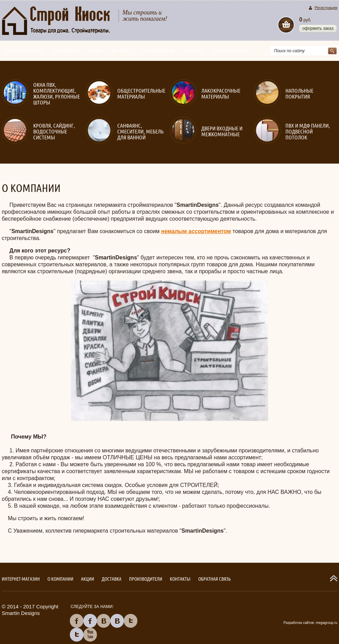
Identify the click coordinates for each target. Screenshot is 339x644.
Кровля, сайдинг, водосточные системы (54, 132)
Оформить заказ (318, 28)
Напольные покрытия (299, 94)
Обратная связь (230, 51)
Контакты (194, 51)
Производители (157, 51)
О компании (66, 51)
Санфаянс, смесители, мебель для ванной (140, 132)
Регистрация (326, 8)
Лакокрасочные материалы (221, 94)
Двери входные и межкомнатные (222, 131)
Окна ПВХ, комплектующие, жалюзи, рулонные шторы (57, 94)
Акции (95, 51)
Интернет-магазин (24, 51)
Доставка (121, 51)
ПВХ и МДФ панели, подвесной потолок (308, 132)
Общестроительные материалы (141, 94)
